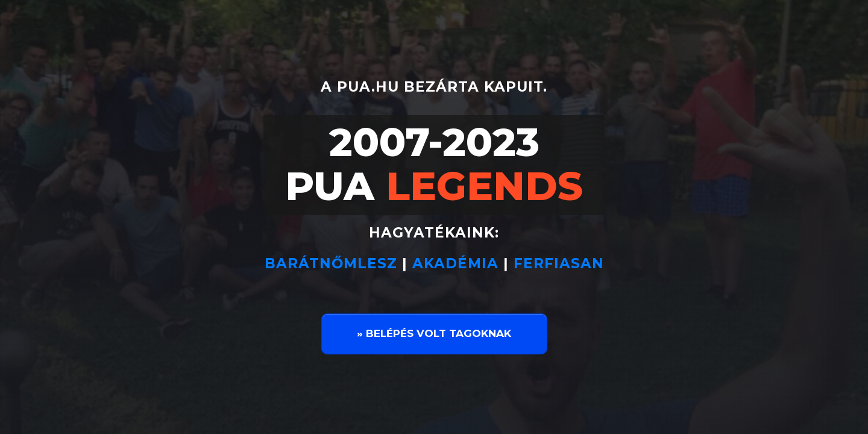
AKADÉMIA (455, 263)
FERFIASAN (559, 263)
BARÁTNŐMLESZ (333, 263)
